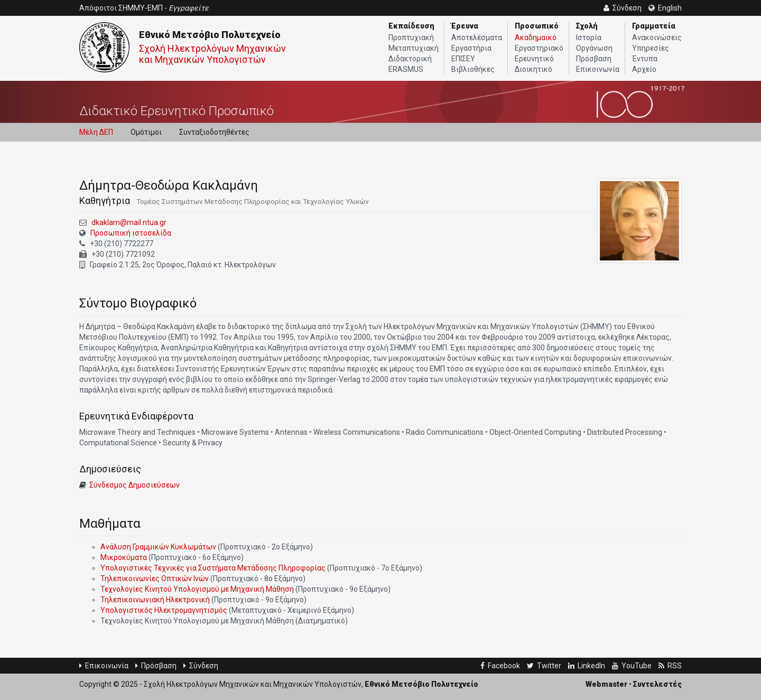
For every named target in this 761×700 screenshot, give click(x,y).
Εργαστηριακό (539, 48)
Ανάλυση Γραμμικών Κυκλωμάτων (158, 547)
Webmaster (606, 684)
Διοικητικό (533, 69)
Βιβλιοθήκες (473, 69)
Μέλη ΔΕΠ (96, 132)
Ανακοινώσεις (657, 38)
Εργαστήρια (471, 48)
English (665, 8)
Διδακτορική (410, 59)
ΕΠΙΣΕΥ (463, 59)
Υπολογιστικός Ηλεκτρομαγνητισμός (164, 610)
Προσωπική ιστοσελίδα (131, 233)
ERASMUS (406, 69)
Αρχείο (644, 69)
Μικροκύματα (124, 557)
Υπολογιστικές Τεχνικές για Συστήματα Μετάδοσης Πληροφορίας (213, 568)
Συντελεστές (657, 684)
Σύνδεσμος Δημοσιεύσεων (134, 485)
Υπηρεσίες (651, 48)
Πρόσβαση (594, 59)
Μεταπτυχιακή (414, 48)
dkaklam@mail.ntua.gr (129, 222)
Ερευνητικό (534, 59)
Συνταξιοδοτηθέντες (214, 132)
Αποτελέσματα (477, 38)
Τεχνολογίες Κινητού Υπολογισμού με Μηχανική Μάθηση (197, 589)
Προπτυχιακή (411, 38)
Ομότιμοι (146, 132)
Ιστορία (589, 38)
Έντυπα (645, 59)
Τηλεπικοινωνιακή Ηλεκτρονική (155, 600)
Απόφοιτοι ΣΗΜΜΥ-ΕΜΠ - (144, 8)
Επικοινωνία (598, 69)
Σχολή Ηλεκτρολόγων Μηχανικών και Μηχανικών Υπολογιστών (212, 54)
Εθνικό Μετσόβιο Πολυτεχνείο (210, 35)
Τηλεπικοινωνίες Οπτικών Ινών (155, 578)
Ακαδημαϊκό (536, 38)
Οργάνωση (594, 48)
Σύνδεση (201, 666)
